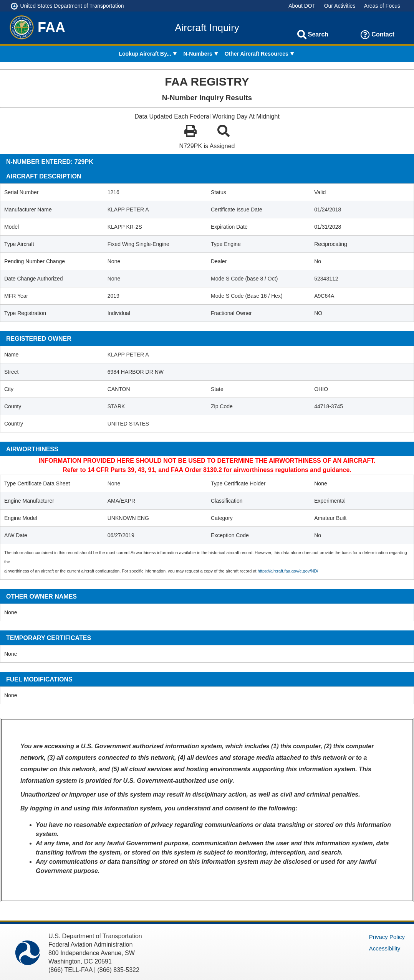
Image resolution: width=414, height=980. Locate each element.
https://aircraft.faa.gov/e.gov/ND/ (288, 571)
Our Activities (340, 6)
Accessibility (385, 948)
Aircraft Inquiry (207, 28)
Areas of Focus (382, 6)
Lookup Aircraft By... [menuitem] (145, 54)
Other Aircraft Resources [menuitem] (257, 54)
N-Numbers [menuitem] (198, 54)
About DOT (302, 6)
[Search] (302, 35)
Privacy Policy (387, 937)
